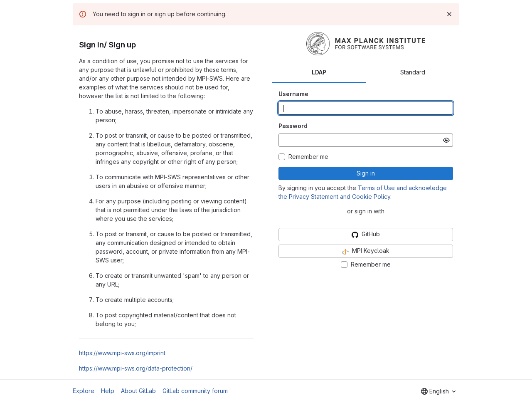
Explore (84, 391)
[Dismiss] (449, 14)
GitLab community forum (195, 391)
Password (293, 126)
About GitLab (138, 391)
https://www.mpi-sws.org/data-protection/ (136, 368)
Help (108, 391)
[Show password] (446, 140)
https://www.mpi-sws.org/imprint (122, 353)
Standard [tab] (413, 72)
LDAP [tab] (319, 72)
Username (293, 94)
